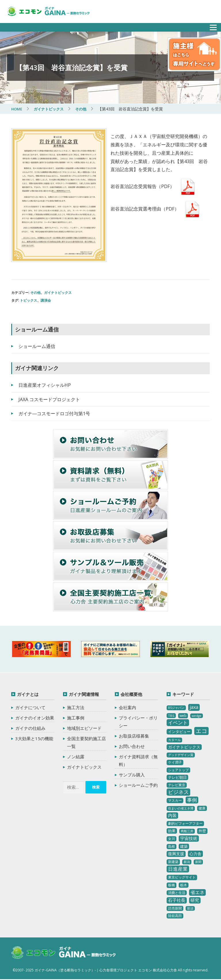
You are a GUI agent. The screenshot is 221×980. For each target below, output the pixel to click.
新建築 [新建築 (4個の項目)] (173, 862)
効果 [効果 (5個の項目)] (172, 831)
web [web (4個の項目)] (183, 716)
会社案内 (127, 707)
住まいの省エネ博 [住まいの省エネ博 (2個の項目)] (181, 808)
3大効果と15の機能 (34, 738)
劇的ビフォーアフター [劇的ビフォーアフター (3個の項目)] (185, 823)
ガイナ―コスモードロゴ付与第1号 (54, 414)
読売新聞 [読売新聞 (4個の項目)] (175, 908)
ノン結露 (76, 757)
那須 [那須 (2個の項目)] (190, 908)
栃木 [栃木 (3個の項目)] (184, 885)
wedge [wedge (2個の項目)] (197, 716)
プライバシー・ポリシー (138, 722)
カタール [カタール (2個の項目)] (174, 740)
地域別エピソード (84, 728)
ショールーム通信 (37, 346)
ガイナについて (30, 707)
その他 (35, 293)
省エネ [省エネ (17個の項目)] (197, 892)
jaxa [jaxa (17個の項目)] (194, 707)
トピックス (28, 300)
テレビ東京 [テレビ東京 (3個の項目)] (177, 785)
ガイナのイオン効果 (35, 718)
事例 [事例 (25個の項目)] (192, 800)
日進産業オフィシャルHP (45, 385)
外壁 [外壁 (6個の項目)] (202, 831)
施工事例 (76, 718)
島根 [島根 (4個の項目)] (172, 846)
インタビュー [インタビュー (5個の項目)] (179, 732)
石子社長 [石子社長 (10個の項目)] (177, 900)
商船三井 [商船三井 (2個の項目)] (187, 831)
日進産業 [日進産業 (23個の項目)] (178, 869)
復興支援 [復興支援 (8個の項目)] (176, 854)
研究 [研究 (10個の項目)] (195, 900)
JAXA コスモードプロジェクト (49, 399)
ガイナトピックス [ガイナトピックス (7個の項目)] (184, 747)
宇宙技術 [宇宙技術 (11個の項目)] (189, 838)
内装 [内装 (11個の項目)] (172, 815)
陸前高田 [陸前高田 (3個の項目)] (175, 916)
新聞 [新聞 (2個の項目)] (198, 862)
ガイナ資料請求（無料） (138, 760)
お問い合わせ (132, 746)
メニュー (210, 26)
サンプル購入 (132, 775)
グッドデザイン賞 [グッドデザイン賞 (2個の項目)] (181, 755)
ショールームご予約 (138, 785)
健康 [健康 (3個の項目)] (202, 808)
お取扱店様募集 (134, 736)
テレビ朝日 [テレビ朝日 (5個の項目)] (177, 777)
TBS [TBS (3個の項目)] (171, 716)
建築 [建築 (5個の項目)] (184, 846)
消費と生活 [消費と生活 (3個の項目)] (177, 893)
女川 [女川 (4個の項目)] (172, 839)
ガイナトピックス (58, 293)
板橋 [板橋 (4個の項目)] (172, 885)
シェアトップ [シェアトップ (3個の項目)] (178, 770)
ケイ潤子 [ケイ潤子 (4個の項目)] (175, 762)
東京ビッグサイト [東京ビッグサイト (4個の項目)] (182, 877)
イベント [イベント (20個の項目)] (178, 722)
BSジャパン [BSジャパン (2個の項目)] (176, 708)
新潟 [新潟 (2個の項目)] (187, 862)
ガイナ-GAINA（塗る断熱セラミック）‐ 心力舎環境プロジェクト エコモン (68, 953)
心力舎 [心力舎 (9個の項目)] (195, 854)
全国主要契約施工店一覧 (86, 742)
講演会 (46, 300)
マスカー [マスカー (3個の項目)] (175, 800)
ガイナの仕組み (30, 728)
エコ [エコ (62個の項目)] (201, 731)
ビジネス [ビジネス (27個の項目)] (178, 792)
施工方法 (76, 707)
